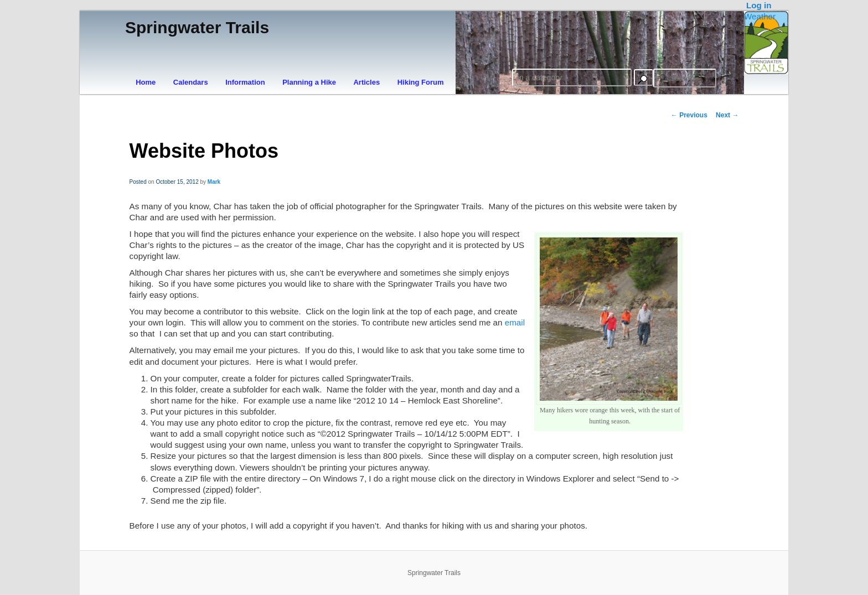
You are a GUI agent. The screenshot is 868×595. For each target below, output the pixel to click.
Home (146, 82)
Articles (366, 82)
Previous (689, 115)
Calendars (191, 82)
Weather (760, 16)
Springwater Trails (197, 27)
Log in (759, 5)
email (515, 322)
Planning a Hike (309, 82)
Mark (214, 182)
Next (727, 115)
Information (245, 82)
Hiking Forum (421, 82)
